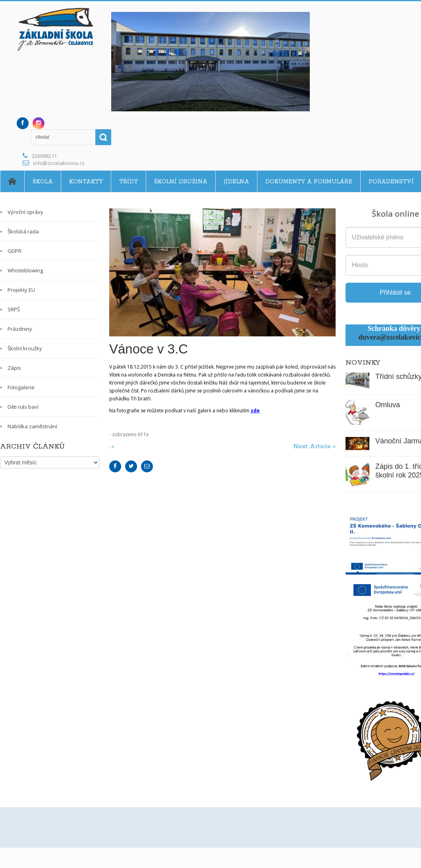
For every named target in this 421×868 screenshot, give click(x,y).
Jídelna (236, 182)
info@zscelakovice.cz (59, 163)
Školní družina (181, 182)
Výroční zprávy (25, 212)
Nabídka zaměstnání (32, 426)
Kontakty (86, 182)
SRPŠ (14, 309)
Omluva (388, 405)
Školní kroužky (25, 348)
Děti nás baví (23, 407)
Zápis (14, 368)
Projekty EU (21, 290)
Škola (43, 182)
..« (113, 446)
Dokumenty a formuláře (309, 182)
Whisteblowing (25, 270)
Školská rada (23, 231)
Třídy (128, 182)
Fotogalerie (21, 387)
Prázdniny (20, 329)
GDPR (14, 251)
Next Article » (314, 446)
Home (12, 181)
